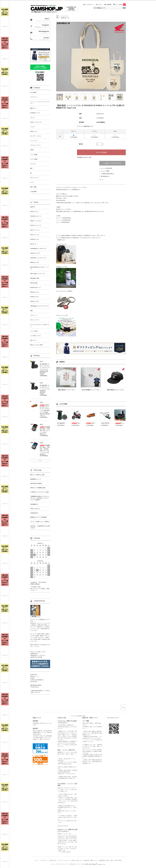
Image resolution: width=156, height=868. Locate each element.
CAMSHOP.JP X (34, 654)
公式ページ (64, 774)
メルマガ (73, 716)
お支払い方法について (77, 860)
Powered (93, 864)
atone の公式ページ (66, 811)
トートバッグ (64, 16)
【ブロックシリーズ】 (62, 315)
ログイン (100, 5)
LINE (84, 716)
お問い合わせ (53, 860)
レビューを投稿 (105, 171)
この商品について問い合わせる (112, 163)
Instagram (80, 716)
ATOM (120, 860)
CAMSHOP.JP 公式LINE (36, 657)
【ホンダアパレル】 (61, 244)
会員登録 (109, 5)
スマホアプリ (61, 821)
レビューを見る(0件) (106, 168)
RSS (116, 860)
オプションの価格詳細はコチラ (85, 126)
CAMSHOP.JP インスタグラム (38, 655)
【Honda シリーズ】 (62, 267)
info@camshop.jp (35, 584)
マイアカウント (89, 5)
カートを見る (121, 5)
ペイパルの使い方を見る (64, 852)
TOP (57, 16)
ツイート (101, 180)
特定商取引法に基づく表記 (84, 157)
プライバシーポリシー (64, 860)
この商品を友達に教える (107, 174)
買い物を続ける (105, 176)
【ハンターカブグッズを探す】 (64, 291)
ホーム (37, 860)
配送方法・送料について (91, 860)
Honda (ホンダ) (65, 18)
